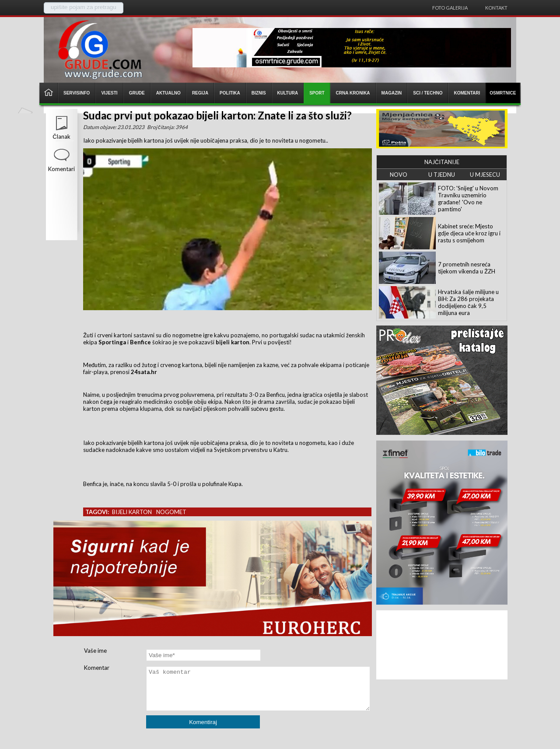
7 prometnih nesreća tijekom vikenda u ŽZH (467, 268)
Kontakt (496, 8)
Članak (61, 136)
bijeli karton (132, 512)
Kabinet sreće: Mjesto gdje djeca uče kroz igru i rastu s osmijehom (469, 233)
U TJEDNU (442, 175)
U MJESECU (485, 175)
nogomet (171, 512)
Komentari (61, 169)
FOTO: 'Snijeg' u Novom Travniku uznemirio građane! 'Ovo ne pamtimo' (468, 199)
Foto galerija (450, 8)
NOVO (399, 175)
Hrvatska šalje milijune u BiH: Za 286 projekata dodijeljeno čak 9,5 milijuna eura (468, 302)
